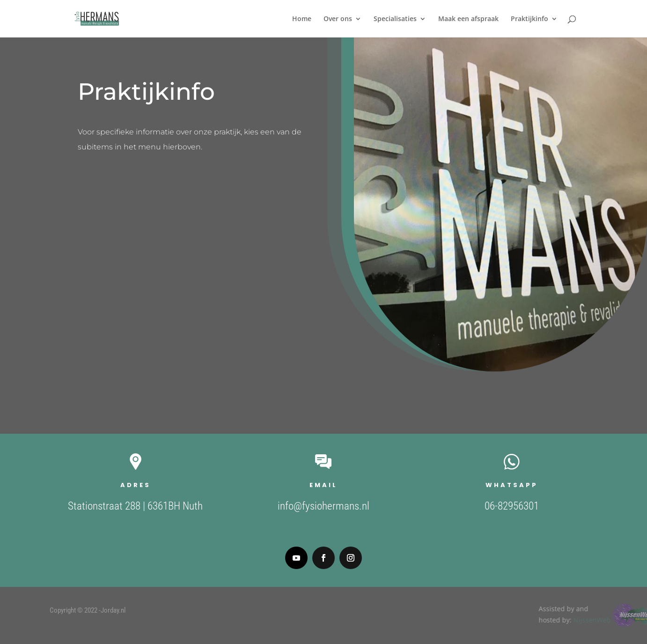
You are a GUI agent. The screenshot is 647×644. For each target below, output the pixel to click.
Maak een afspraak (468, 19)
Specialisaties (395, 19)
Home (302, 19)
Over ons (338, 19)
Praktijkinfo (529, 19)
